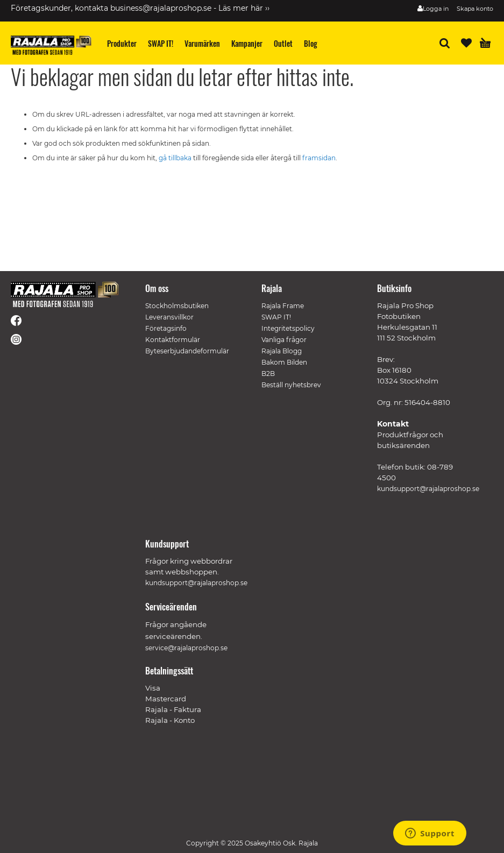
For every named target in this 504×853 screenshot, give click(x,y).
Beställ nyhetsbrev (291, 385)
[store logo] (51, 45)
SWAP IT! (276, 317)
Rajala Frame (283, 306)
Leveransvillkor (169, 317)
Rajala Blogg (282, 351)
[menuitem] (122, 43)
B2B (268, 374)
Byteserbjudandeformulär (187, 351)
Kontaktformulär (173, 340)
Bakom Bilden (284, 362)
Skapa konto (475, 9)
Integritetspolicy (288, 328)
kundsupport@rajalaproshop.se (428, 489)
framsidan (319, 158)
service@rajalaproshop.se (186, 648)
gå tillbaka (176, 158)
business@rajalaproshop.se (161, 8)
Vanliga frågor (284, 340)
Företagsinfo (166, 328)
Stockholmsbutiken (177, 306)
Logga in (436, 9)
